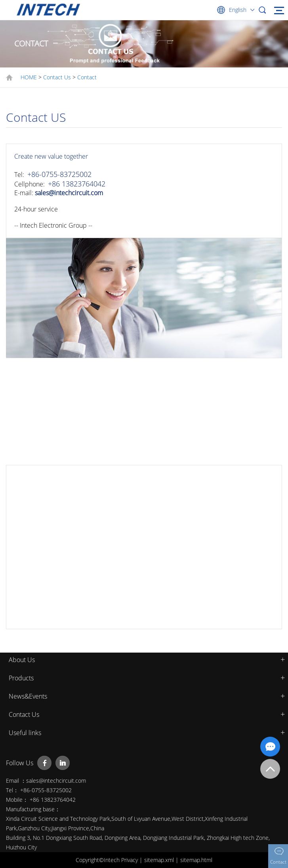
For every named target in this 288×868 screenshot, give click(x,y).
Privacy (130, 860)
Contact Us (57, 77)
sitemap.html (196, 860)
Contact (87, 77)
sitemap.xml (160, 860)
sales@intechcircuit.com (69, 193)
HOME (29, 77)
